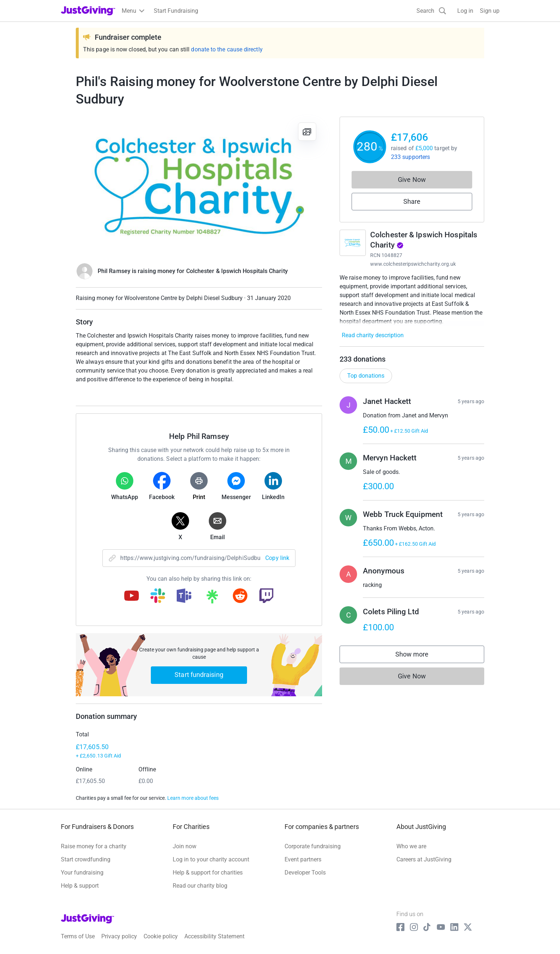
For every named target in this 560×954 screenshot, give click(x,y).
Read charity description (373, 335)
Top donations (366, 376)
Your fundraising (82, 873)
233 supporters (410, 157)
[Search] (431, 11)
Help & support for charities (208, 873)
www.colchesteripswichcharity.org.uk (413, 264)
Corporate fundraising (313, 846)
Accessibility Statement (214, 936)
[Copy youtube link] (132, 596)
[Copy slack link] (158, 596)
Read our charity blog (200, 886)
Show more (419, 656)
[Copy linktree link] (212, 598)
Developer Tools (305, 873)
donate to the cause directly (227, 49)
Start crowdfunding (86, 859)
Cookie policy (161, 936)
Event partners (303, 859)
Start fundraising (199, 675)
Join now (185, 846)
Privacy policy (119, 936)
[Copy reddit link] (240, 596)
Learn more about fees (193, 798)
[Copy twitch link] (266, 596)
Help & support (80, 886)
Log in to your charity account (211, 859)
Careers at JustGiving (424, 859)
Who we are (411, 846)
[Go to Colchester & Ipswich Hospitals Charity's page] (353, 243)
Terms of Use (78, 936)
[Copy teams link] (184, 596)
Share (412, 201)
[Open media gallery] (199, 186)
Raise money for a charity (94, 846)
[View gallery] (307, 132)
